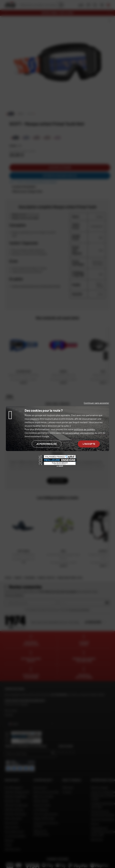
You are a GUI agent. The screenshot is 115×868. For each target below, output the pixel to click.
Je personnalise (47, 444)
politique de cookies (84, 429)
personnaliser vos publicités (80, 433)
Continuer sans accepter (96, 403)
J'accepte (89, 444)
